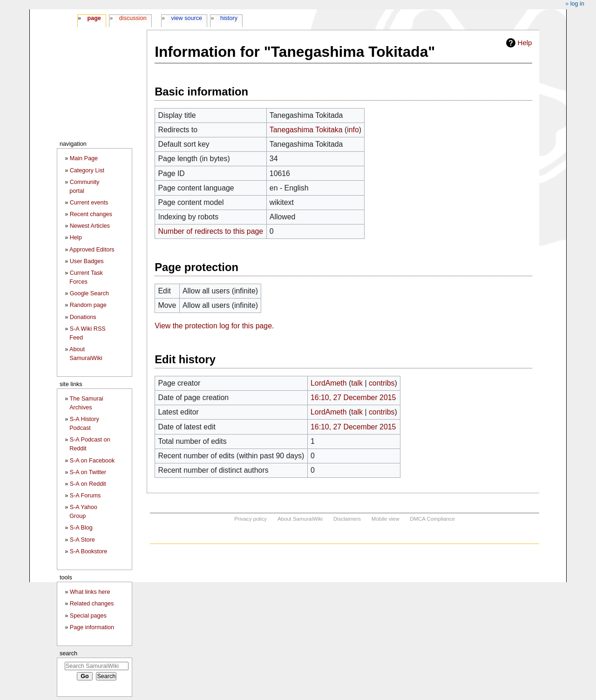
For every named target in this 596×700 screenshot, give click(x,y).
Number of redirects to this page (210, 231)
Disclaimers (347, 519)
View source (187, 18)
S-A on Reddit (88, 484)
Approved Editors (92, 250)
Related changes (92, 604)
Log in (577, 4)
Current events (89, 203)
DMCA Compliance (432, 519)
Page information (92, 627)
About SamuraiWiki (300, 519)
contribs (382, 383)
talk (357, 383)
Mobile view (386, 519)
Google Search (89, 293)
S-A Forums (85, 496)
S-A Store (82, 540)
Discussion (133, 18)
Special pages (88, 616)
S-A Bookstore (89, 551)
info (353, 130)
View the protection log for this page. (214, 326)
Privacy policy (251, 519)
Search (68, 653)
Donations (83, 317)
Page (94, 18)
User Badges (87, 261)
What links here (90, 592)
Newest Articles (90, 226)
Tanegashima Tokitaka (306, 130)
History (229, 18)
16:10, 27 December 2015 (353, 398)
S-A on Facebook (92, 461)
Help (525, 43)
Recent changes (91, 214)
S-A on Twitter (88, 472)
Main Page (84, 158)
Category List (87, 170)
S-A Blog (81, 528)
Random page (88, 305)
